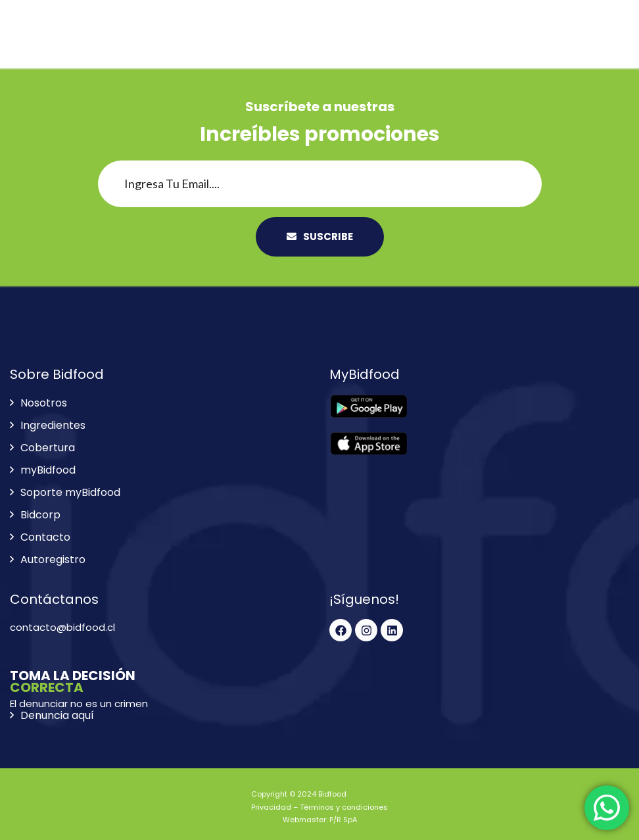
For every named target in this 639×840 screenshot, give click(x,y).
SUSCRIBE (320, 236)
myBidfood (48, 470)
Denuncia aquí (57, 715)
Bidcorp (40, 515)
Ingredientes (53, 425)
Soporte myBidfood (70, 492)
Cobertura (48, 448)
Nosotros (44, 403)
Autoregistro (53, 559)
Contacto (45, 537)
